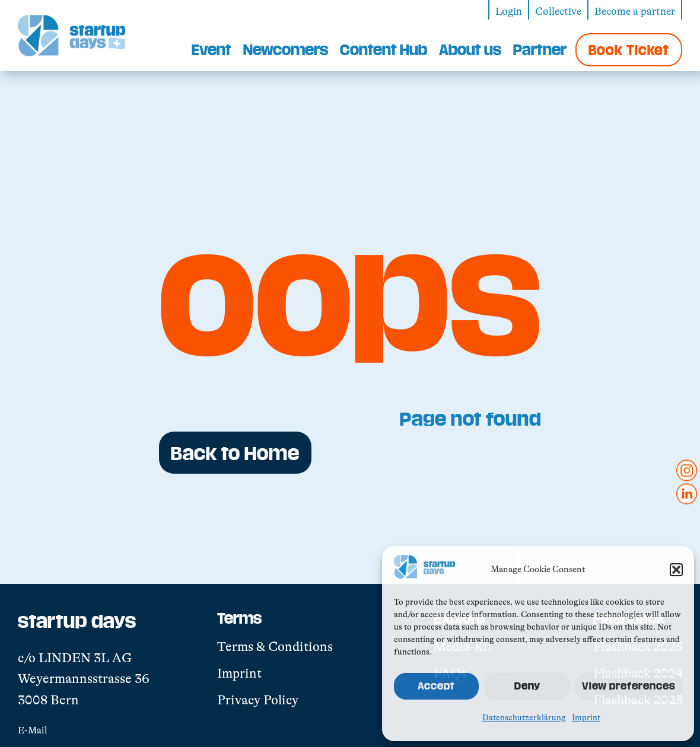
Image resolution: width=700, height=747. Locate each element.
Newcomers (286, 49)
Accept (436, 686)
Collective (558, 11)
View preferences (629, 686)
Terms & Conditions (275, 647)
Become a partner (635, 11)
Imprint (586, 717)
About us (470, 49)
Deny (527, 686)
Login (509, 11)
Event (211, 49)
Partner (540, 49)
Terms (239, 618)
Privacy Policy (258, 700)
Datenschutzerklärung (524, 717)
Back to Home (235, 453)
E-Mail (33, 730)
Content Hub (384, 49)
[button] (676, 570)
